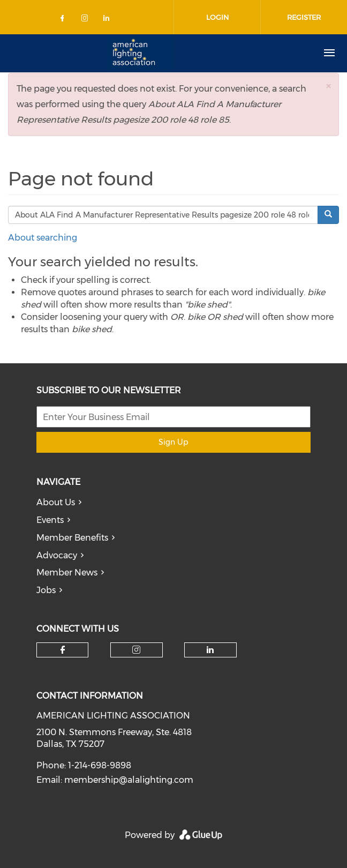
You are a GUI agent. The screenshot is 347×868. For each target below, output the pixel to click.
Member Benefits (72, 538)
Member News (67, 573)
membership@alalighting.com (129, 780)
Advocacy (57, 555)
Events (50, 520)
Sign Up (173, 442)
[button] (328, 86)
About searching (43, 238)
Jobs (46, 590)
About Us (56, 502)
